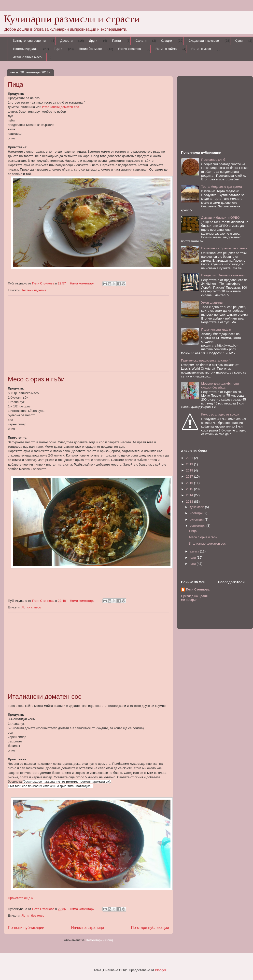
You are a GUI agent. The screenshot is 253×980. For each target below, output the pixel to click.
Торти (58, 49)
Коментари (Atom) (99, 940)
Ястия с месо (201, 49)
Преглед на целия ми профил (194, 598)
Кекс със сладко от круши (220, 414)
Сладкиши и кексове (204, 41)
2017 (190, 477)
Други (93, 41)
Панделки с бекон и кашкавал (223, 275)
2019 (190, 464)
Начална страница (88, 928)
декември (197, 507)
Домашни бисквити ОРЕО (220, 218)
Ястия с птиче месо (27, 57)
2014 (190, 495)
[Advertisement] (88, 334)
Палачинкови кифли (216, 329)
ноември (197, 513)
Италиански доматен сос (61, 107)
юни (193, 564)
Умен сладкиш (212, 302)
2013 (190, 502)
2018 (190, 470)
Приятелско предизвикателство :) (206, 360)
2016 (190, 483)
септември (198, 526)
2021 (190, 458)
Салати (141, 41)
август (195, 551)
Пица (16, 84)
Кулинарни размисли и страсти (72, 19)
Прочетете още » (20, 898)
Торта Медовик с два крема (222, 187)
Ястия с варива (129, 49)
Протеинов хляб (213, 160)
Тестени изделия (25, 49)
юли (193, 557)
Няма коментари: (83, 283)
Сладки (167, 41)
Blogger (160, 970)
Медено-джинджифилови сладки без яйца (220, 385)
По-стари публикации (150, 928)
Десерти (66, 41)
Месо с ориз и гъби (36, 379)
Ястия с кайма (166, 49)
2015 (190, 489)
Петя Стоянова (198, 589)
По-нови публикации (26, 928)
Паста (116, 41)
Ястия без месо (90, 49)
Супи (239, 41)
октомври (197, 519)
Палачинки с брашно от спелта (224, 248)
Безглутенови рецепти (29, 41)
